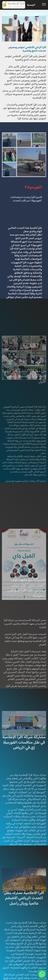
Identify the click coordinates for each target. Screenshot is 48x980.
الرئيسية (31, 5)
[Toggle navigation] (44, 4)
